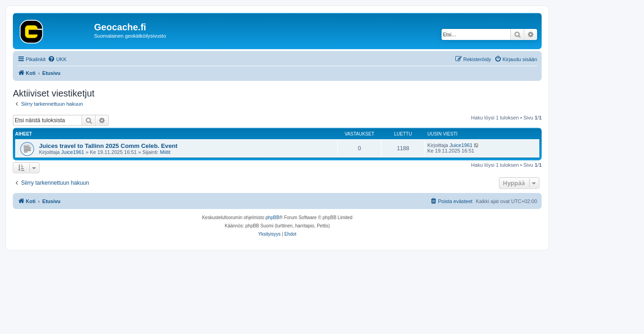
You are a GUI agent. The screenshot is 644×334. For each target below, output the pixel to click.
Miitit (165, 152)
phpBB (273, 218)
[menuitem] (57, 59)
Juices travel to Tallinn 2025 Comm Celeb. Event (108, 146)
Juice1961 (73, 152)
